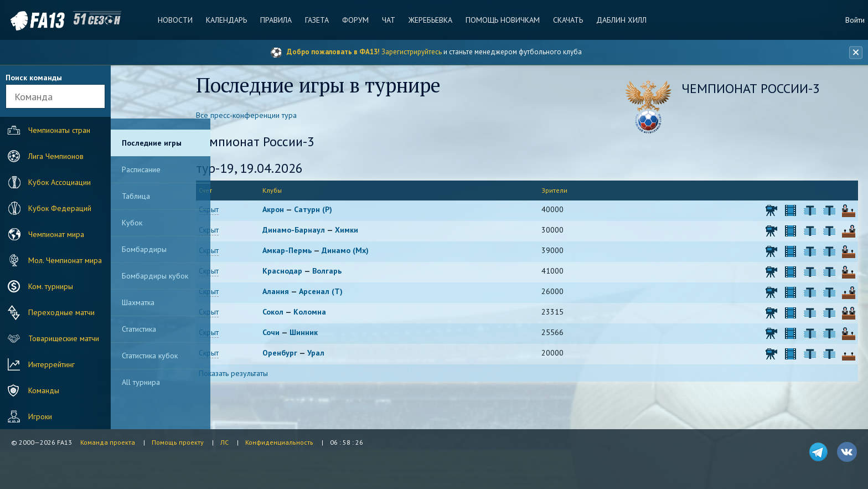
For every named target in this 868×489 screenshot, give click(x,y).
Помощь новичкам (501, 20)
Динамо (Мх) (368, 251)
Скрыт (234, 210)
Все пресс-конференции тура (272, 116)
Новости (177, 20)
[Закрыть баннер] (855, 53)
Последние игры (152, 143)
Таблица (136, 196)
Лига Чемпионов (44, 156)
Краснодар (305, 272)
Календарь (228, 20)
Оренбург (303, 354)
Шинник (326, 333)
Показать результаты (259, 374)
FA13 (33, 21)
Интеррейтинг (40, 364)
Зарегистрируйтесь (412, 52)
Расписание (141, 169)
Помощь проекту (178, 442)
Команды (32, 390)
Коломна (332, 313)
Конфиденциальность (279, 442)
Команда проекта (108, 442)
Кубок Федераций (48, 208)
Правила (277, 20)
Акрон (296, 210)
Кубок (132, 223)
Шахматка (138, 302)
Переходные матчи (50, 312)
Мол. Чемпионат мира (53, 260)
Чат (388, 20)
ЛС (224, 442)
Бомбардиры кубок (155, 276)
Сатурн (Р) (336, 210)
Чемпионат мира (45, 234)
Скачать (566, 20)
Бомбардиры (144, 249)
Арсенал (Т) (343, 292)
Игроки (29, 416)
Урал (339, 354)
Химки (369, 231)
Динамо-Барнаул (316, 231)
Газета (317, 20)
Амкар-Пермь (310, 251)
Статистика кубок (150, 356)
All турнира (141, 382)
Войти (855, 20)
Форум (355, 20)
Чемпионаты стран (48, 130)
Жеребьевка (429, 20)
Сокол (296, 313)
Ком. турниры (39, 286)
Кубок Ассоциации (48, 182)
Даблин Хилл (619, 20)
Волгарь (350, 272)
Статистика (139, 329)
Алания (298, 292)
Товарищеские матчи (52, 338)
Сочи (294, 333)
